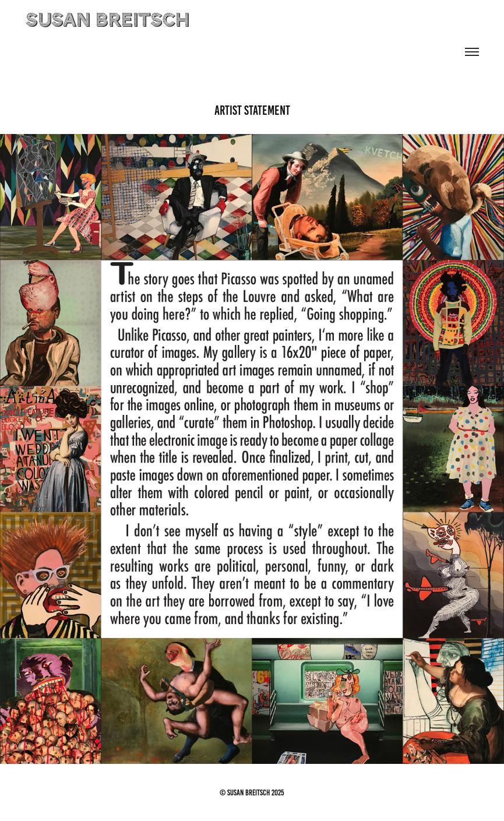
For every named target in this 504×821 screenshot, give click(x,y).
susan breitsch (107, 21)
